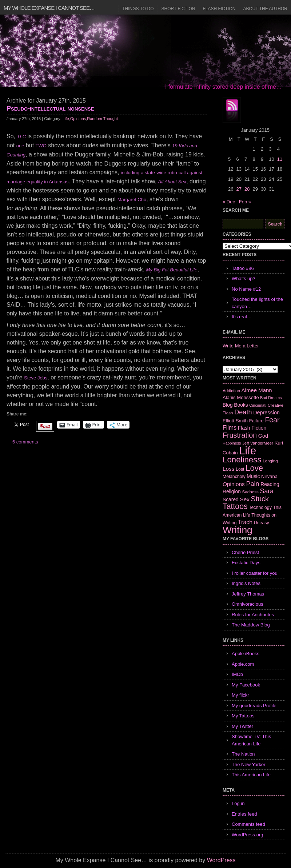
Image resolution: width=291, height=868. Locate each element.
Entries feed (244, 814)
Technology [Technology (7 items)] (260, 507)
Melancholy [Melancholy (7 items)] (234, 477)
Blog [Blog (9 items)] (228, 405)
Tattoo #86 (243, 268)
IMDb (237, 674)
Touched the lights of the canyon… (257, 303)
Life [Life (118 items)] (248, 451)
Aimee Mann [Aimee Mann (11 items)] (257, 390)
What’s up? (244, 278)
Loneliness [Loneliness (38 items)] (242, 460)
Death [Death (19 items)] (243, 412)
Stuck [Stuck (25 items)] (260, 499)
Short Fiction (178, 9)
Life (66, 119)
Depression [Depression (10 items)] (266, 413)
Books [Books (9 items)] (241, 405)
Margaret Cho (132, 200)
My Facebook (246, 685)
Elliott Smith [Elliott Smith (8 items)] (235, 421)
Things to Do (138, 9)
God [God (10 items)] (263, 436)
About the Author (265, 9)
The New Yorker (249, 765)
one (20, 146)
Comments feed (248, 824)
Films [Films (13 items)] (230, 428)
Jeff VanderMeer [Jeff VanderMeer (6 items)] (258, 443)
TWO (41, 146)
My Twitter (242, 726)
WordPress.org (247, 835)
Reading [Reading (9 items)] (270, 484)
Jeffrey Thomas (248, 594)
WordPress (221, 860)
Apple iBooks (246, 654)
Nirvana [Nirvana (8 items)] (269, 476)
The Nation (243, 754)
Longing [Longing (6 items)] (270, 461)
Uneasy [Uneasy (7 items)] (262, 523)
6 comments (25, 442)
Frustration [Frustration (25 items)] (240, 435)
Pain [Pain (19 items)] (252, 484)
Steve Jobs (36, 378)
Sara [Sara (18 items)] (267, 491)
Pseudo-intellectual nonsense (50, 108)
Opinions (78, 119)
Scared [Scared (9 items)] (231, 499)
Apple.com (243, 664)
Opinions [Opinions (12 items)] (234, 484)
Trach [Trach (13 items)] (245, 522)
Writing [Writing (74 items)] (238, 530)
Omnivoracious (248, 604)
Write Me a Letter (241, 346)
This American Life (251, 775)
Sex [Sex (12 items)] (245, 499)
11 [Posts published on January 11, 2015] (280, 159)
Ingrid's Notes (246, 583)
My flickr (240, 695)
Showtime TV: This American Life (251, 740)
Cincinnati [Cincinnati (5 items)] (258, 405)
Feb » (245, 202)
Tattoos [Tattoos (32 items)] (235, 506)
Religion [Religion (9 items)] (232, 491)
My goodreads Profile (254, 706)
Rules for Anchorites (253, 615)
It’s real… (242, 317)
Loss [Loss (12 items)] (229, 469)
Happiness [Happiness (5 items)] (232, 443)
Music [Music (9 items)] (253, 476)
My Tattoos (243, 716)
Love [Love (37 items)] (254, 468)
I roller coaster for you (255, 573)
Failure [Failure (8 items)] (256, 421)
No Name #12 (246, 289)
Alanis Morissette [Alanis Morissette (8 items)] (241, 397)
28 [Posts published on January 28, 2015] (247, 189)
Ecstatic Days (246, 563)
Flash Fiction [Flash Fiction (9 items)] (252, 428)
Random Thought (102, 119)
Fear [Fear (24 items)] (272, 420)
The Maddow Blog (251, 625)
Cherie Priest (245, 552)
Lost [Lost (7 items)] (240, 469)
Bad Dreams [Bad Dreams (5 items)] (271, 398)
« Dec (229, 202)
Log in (238, 803)
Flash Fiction (219, 9)
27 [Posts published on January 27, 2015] (239, 189)
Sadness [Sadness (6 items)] (250, 492)
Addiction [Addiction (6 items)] (231, 391)
